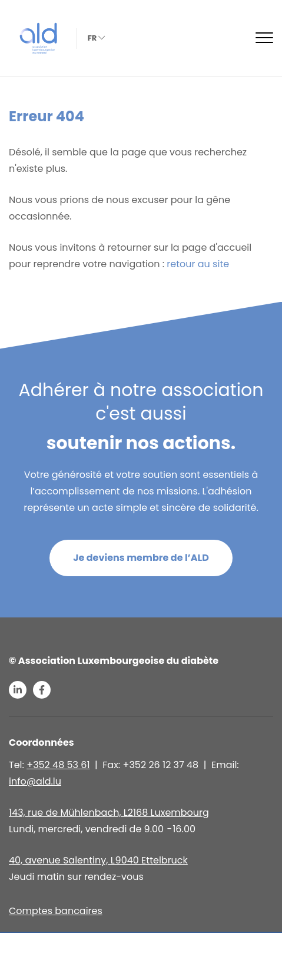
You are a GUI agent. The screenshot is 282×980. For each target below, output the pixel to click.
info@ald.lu (35, 781)
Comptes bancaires (56, 911)
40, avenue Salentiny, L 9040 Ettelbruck (98, 860)
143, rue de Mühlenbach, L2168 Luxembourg (109, 813)
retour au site (198, 264)
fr (95, 38)
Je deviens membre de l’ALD (141, 558)
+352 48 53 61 (58, 765)
